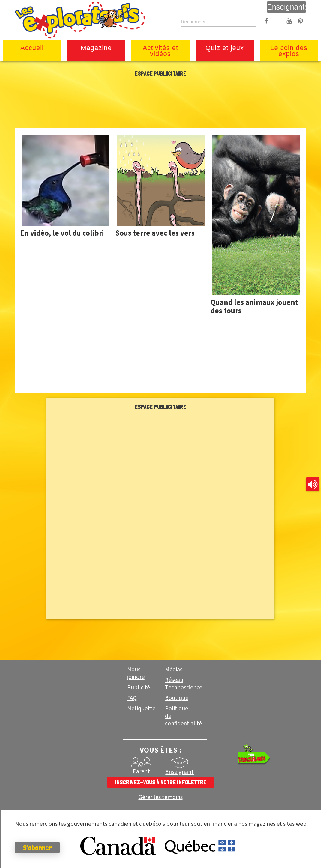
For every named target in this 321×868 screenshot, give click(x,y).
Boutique (177, 698)
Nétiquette (141, 709)
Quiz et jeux (225, 48)
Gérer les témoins (161, 797)
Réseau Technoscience (184, 684)
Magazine (96, 48)
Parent (141, 771)
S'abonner (37, 848)
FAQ (132, 698)
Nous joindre (136, 673)
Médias (174, 670)
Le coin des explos (289, 51)
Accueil (32, 48)
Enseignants (286, 7)
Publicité (139, 688)
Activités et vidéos (160, 51)
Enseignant (180, 772)
